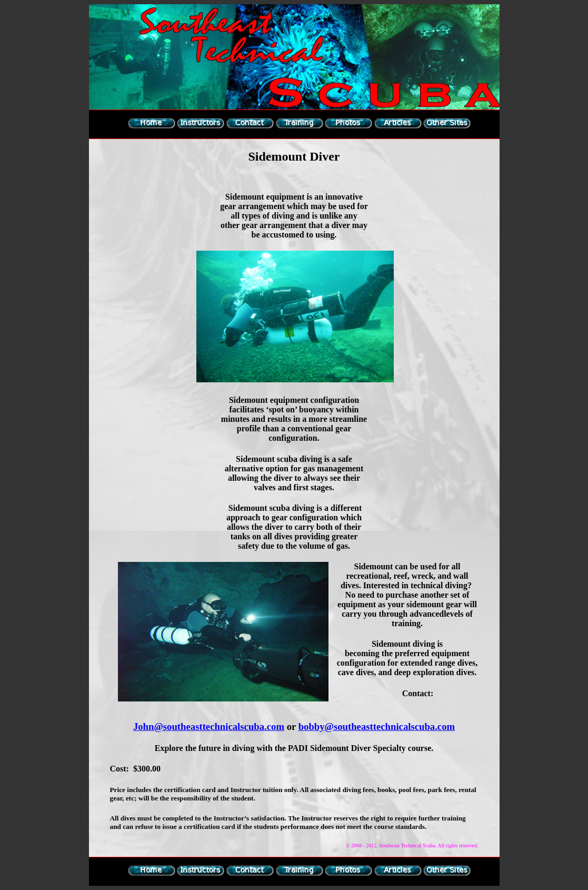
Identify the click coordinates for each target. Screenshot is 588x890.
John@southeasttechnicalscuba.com (209, 726)
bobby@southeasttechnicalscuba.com (377, 726)
